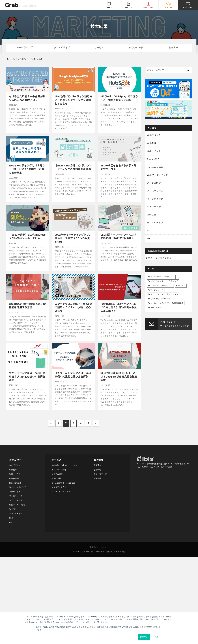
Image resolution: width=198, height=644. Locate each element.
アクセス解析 (154, 184)
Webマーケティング (158, 176)
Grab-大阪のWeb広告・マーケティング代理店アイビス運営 (100, 552)
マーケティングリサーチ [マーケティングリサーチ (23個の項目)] (160, 302)
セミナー (173, 48)
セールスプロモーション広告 (64, 483)
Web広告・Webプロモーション (64, 465)
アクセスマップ (100, 474)
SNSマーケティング (158, 209)
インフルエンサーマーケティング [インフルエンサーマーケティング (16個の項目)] (164, 285)
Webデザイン (154, 135)
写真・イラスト (155, 152)
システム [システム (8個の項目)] (182, 289)
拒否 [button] (157, 637)
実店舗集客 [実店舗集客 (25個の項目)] (179, 307)
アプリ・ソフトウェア (61, 492)
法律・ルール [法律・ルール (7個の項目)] (156, 311)
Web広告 (152, 217)
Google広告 (154, 160)
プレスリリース (155, 193)
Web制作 (152, 143)
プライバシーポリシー (99, 547)
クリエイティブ (62, 48)
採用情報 (97, 478)
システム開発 (57, 474)
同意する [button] (144, 637)
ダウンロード (136, 48)
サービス (99, 48)
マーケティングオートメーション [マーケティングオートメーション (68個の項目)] (164, 298)
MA (149, 242)
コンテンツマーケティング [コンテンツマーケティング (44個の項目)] (161, 289)
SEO (149, 234)
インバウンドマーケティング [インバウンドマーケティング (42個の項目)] (162, 280)
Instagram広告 (155, 168)
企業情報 (97, 470)
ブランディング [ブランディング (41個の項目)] (157, 293)
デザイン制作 (57, 478)
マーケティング (25, 48)
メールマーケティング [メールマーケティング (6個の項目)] (160, 307)
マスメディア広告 (59, 487)
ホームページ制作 (59, 470)
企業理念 (97, 465)
